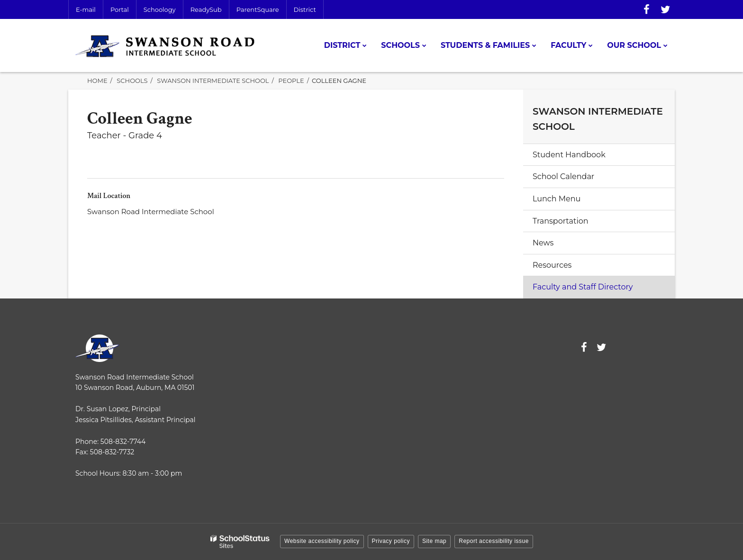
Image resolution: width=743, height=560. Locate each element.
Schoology (160, 9)
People (291, 81)
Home (97, 81)
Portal (120, 9)
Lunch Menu (557, 199)
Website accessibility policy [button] (322, 541)
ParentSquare (258, 9)
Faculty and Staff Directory (583, 287)
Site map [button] (434, 541)
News (543, 243)
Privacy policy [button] (391, 541)
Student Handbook (569, 155)
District (305, 9)
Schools (132, 81)
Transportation (561, 221)
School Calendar (563, 176)
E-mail (86, 9)
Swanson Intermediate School (213, 81)
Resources (552, 265)
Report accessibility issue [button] (494, 541)
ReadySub (206, 9)
